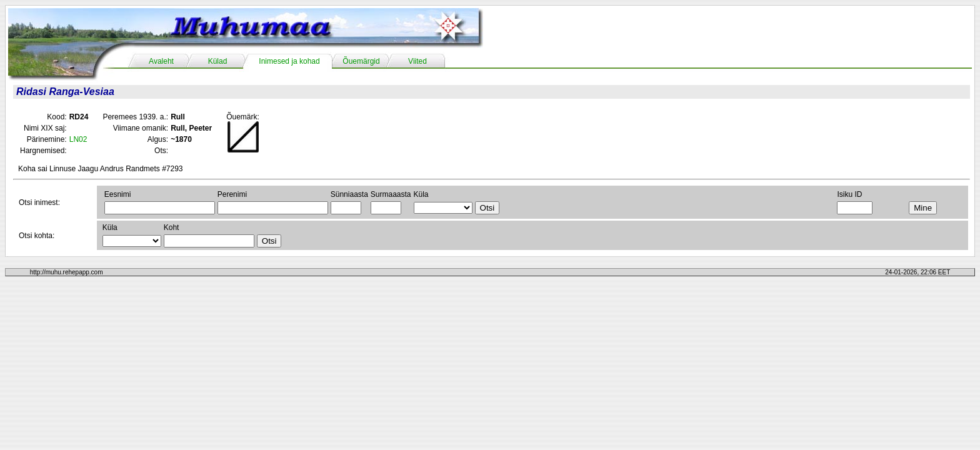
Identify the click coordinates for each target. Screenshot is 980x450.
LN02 (78, 139)
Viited (417, 61)
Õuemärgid (361, 61)
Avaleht (161, 61)
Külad (218, 61)
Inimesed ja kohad (289, 61)
